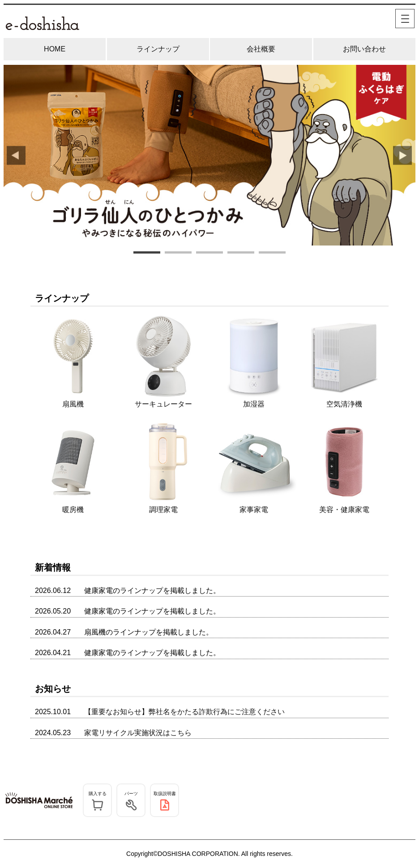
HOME (55, 49)
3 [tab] (209, 254)
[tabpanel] (209, 155)
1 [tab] (147, 254)
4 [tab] (241, 254)
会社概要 (261, 49)
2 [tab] (178, 254)
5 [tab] (272, 254)
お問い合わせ (364, 49)
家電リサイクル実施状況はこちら (138, 733)
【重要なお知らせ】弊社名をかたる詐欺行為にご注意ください (184, 712)
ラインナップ (158, 49)
